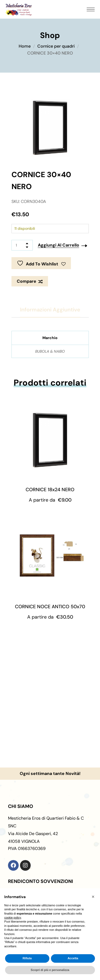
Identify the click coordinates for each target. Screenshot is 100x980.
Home (25, 46)
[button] (93, 897)
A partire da (50, 500)
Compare (27, 281)
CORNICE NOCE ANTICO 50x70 (50, 607)
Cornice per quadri (56, 46)
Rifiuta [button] (27, 958)
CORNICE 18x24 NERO (50, 490)
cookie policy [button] (13, 918)
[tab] (50, 310)
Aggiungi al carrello (59, 245)
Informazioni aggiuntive (50, 310)
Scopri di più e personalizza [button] (50, 970)
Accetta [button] (73, 958)
